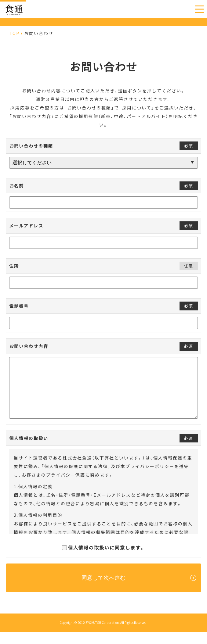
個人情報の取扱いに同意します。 (103, 560)
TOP (14, 33)
